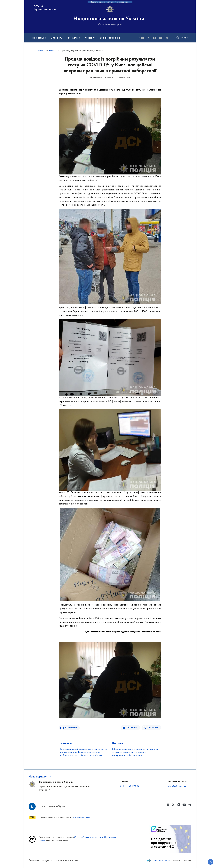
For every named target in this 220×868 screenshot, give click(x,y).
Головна (41, 51)
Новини (53, 51)
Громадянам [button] (73, 38)
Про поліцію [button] (39, 38)
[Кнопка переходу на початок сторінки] (209, 862)
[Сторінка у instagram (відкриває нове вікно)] (155, 38)
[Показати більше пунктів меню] (139, 38)
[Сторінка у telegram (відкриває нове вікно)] (167, 38)
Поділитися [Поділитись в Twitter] (153, 728)
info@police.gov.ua (177, 786)
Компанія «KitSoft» (161, 861)
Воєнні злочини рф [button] (110, 38)
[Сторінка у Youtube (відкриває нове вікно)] (161, 38)
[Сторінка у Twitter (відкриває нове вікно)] (149, 38)
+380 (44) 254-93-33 (129, 786)
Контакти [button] (90, 38)
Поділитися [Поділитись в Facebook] (133, 728)
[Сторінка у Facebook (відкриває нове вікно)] (143, 38)
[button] (40, 777)
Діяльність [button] (56, 38)
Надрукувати (70, 728)
